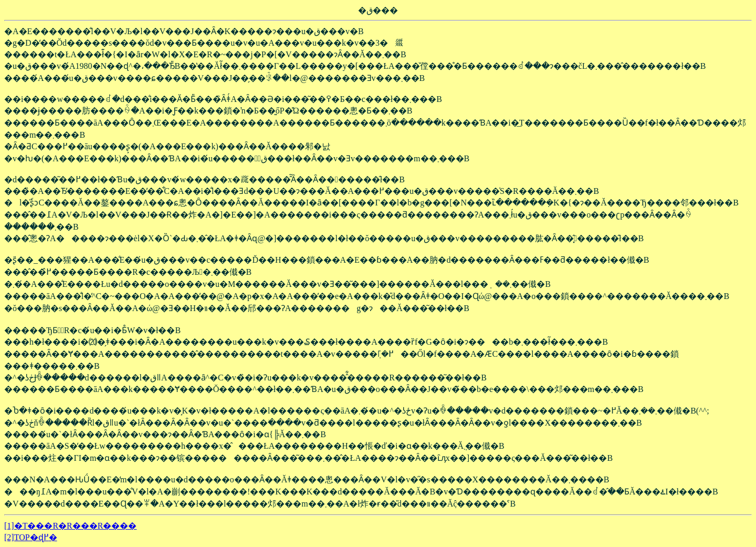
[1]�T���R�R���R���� (70, 526)
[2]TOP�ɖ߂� (31, 537)
